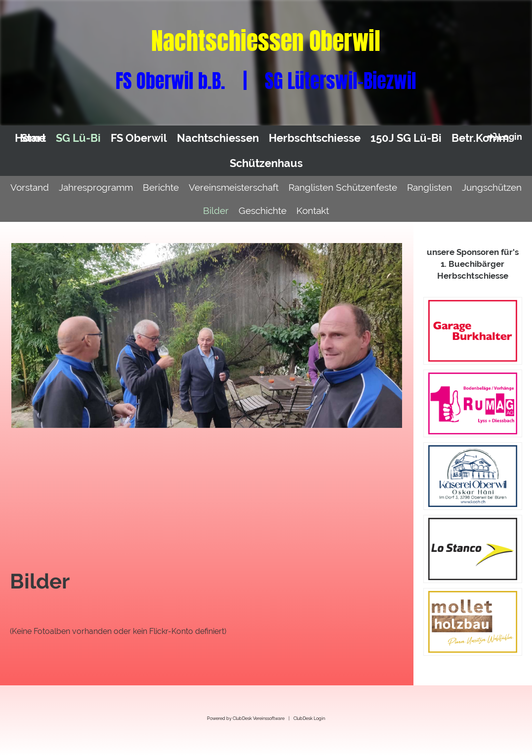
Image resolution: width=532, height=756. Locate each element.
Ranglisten (430, 187)
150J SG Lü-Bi (406, 138)
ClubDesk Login (309, 718)
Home (30, 138)
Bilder (216, 210)
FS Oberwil (139, 138)
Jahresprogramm (96, 187)
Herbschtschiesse (315, 138)
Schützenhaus (266, 163)
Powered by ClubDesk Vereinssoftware (246, 718)
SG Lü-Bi (78, 138)
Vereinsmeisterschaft (234, 187)
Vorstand (30, 187)
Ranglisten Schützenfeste (343, 187)
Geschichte (263, 210)
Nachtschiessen (218, 138)
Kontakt (313, 210)
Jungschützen (492, 187)
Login (504, 136)
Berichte (161, 187)
